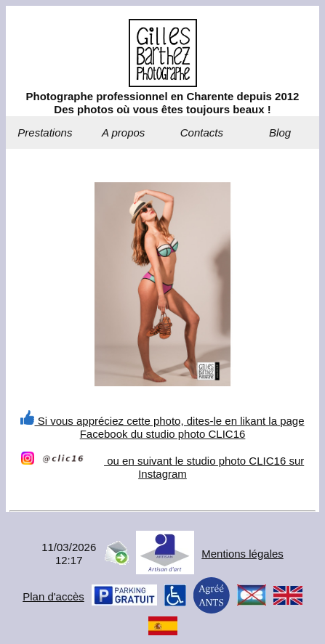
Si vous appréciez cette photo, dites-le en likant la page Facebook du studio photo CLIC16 (162, 427)
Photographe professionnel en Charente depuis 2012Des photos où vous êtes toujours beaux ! (163, 103)
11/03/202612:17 (69, 554)
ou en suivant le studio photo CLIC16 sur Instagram (162, 467)
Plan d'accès (53, 596)
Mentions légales (242, 554)
